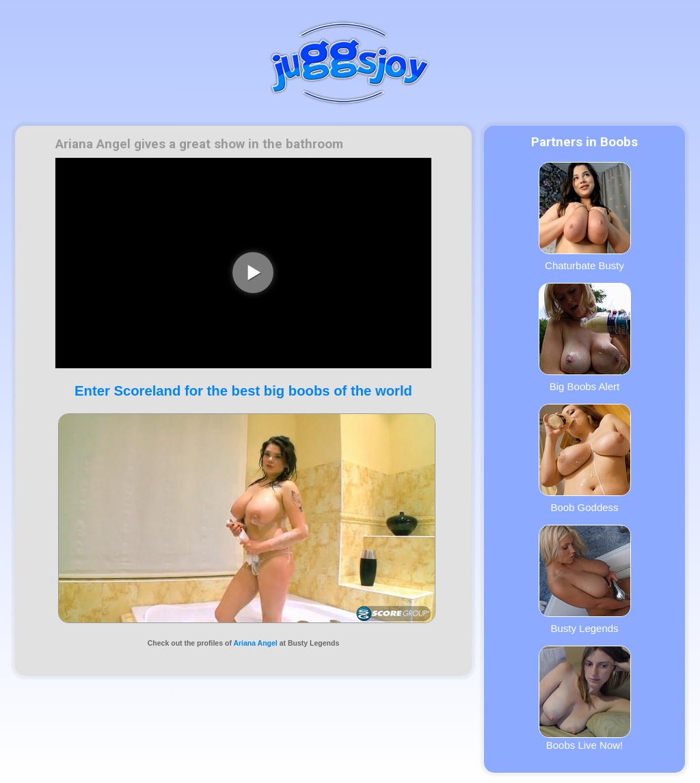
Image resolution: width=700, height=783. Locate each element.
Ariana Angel (255, 643)
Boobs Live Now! (585, 698)
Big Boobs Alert (585, 338)
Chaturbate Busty (585, 217)
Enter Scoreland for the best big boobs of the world (243, 391)
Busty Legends (585, 579)
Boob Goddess (585, 458)
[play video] (253, 273)
